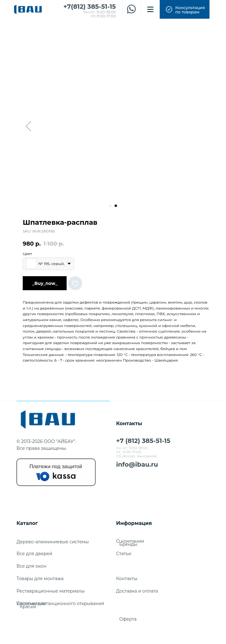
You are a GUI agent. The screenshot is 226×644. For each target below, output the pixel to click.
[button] (185, 9)
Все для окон (31, 566)
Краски (28, 607)
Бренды (128, 544)
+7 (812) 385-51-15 (143, 441)
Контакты (127, 579)
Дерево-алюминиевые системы (53, 542)
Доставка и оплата (137, 591)
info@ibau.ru (137, 464)
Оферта (128, 619)
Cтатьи (124, 554)
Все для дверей (34, 554)
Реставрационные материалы (51, 591)
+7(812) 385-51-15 (90, 7)
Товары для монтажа (40, 579)
